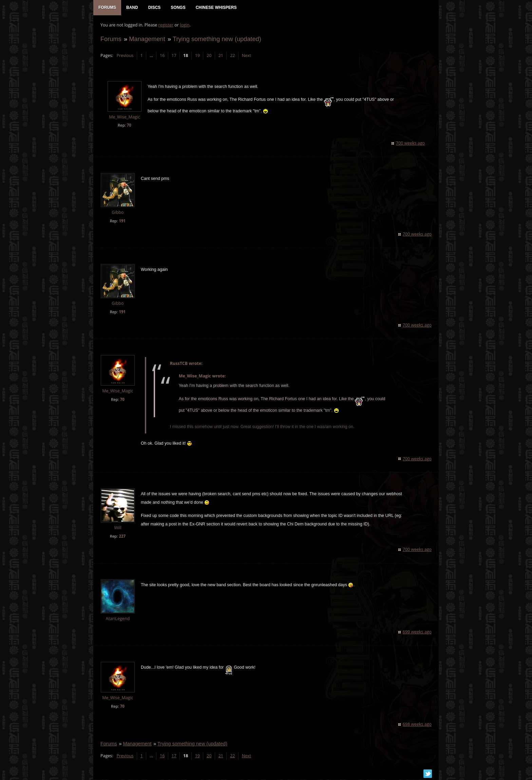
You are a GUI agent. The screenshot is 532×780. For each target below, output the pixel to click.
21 (221, 56)
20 (209, 56)
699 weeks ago (417, 633)
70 (129, 126)
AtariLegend (118, 619)
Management (147, 40)
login (184, 26)
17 (174, 56)
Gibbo (117, 213)
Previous (125, 56)
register (166, 26)
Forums (111, 40)
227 (122, 537)
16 (162, 56)
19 (197, 56)
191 (122, 221)
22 (232, 56)
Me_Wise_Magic (124, 118)
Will (117, 528)
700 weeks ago (411, 144)
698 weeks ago (417, 725)
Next (246, 56)
